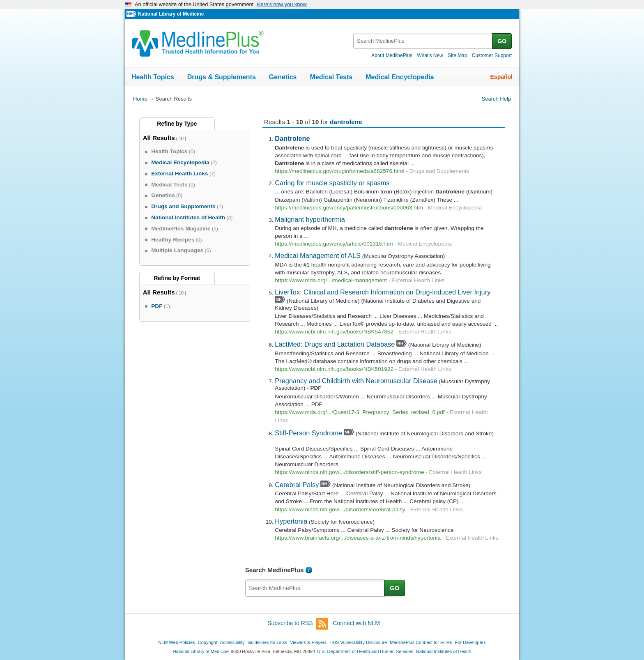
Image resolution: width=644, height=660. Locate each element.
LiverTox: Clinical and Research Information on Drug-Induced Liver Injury (383, 292)
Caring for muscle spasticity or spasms (332, 183)
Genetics (283, 77)
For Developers (470, 642)
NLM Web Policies (177, 642)
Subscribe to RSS (298, 624)
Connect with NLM (356, 623)
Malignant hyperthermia (310, 219)
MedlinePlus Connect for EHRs (421, 642)
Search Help (496, 99)
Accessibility (232, 642)
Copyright (208, 642)
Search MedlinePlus (275, 570)
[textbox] (423, 41)
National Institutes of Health (444, 651)
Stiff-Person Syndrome (308, 433)
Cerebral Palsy (297, 485)
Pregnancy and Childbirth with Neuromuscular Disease (356, 381)
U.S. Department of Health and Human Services (365, 651)
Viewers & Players (308, 642)
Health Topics (153, 77)
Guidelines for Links (267, 642)
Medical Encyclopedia (400, 77)
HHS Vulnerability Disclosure (358, 642)
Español (501, 77)
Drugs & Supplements (222, 77)
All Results (159, 138)
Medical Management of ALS (318, 255)
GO (502, 41)
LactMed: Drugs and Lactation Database (335, 344)
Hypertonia (291, 521)
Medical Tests (331, 77)
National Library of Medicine (171, 14)
